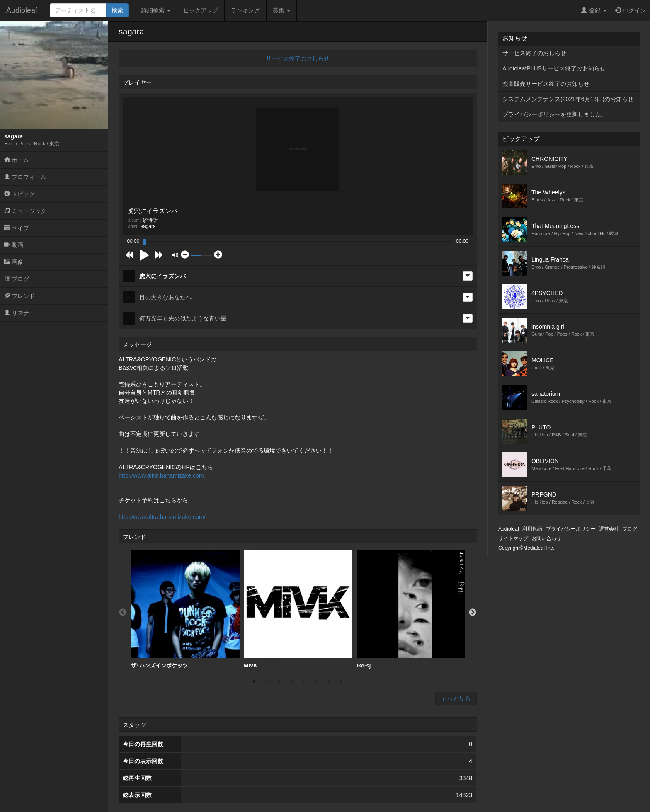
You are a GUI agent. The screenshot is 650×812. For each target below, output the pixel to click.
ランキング (245, 10)
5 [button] (304, 681)
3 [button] (279, 681)
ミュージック (25, 211)
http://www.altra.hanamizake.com (161, 475)
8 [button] (341, 681)
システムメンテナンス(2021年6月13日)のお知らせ (568, 99)
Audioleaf (22, 10)
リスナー (19, 313)
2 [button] (267, 681)
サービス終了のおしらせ (298, 58)
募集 (281, 10)
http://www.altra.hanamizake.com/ (162, 517)
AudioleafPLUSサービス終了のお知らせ (554, 68)
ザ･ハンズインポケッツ (185, 609)
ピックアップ (201, 10)
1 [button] (254, 681)
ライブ (17, 228)
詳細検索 (156, 10)
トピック (19, 194)
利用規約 (532, 529)
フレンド (19, 296)
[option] (185, 609)
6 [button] (316, 681)
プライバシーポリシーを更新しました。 (555, 114)
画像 (14, 262)
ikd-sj (411, 609)
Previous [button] (123, 613)
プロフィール (25, 177)
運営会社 (609, 529)
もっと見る (456, 698)
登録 (594, 10)
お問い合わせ (546, 538)
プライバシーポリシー (571, 529)
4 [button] (291, 681)
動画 (14, 245)
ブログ (17, 279)
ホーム (17, 160)
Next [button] (473, 613)
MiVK (298, 609)
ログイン (630, 10)
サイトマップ (513, 538)
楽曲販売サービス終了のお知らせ (546, 84)
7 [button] (329, 681)
